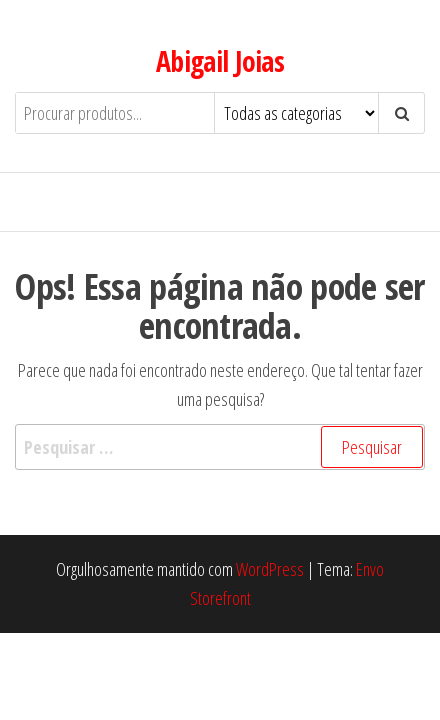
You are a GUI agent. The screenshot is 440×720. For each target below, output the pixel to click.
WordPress (270, 569)
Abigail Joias (220, 61)
